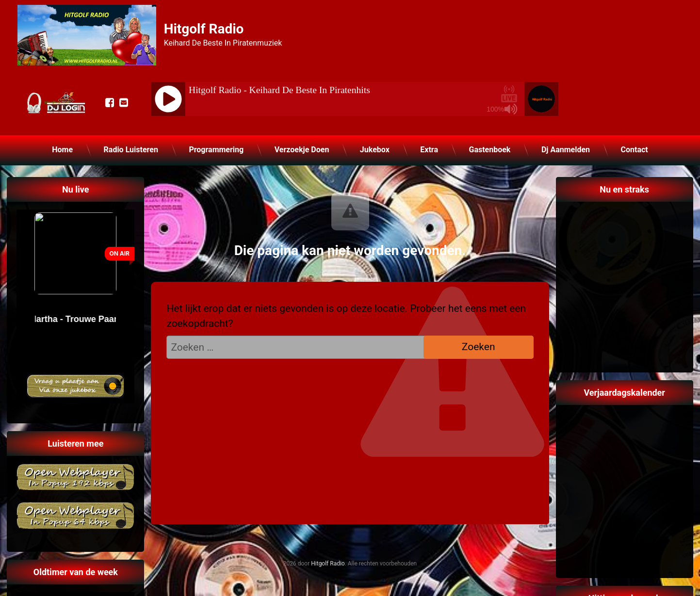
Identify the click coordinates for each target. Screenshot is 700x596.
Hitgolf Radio (328, 564)
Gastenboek (489, 150)
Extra (429, 150)
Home (62, 150)
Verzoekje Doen (302, 150)
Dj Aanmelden (566, 150)
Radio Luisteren (131, 150)
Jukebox (375, 150)
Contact (635, 150)
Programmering (216, 150)
